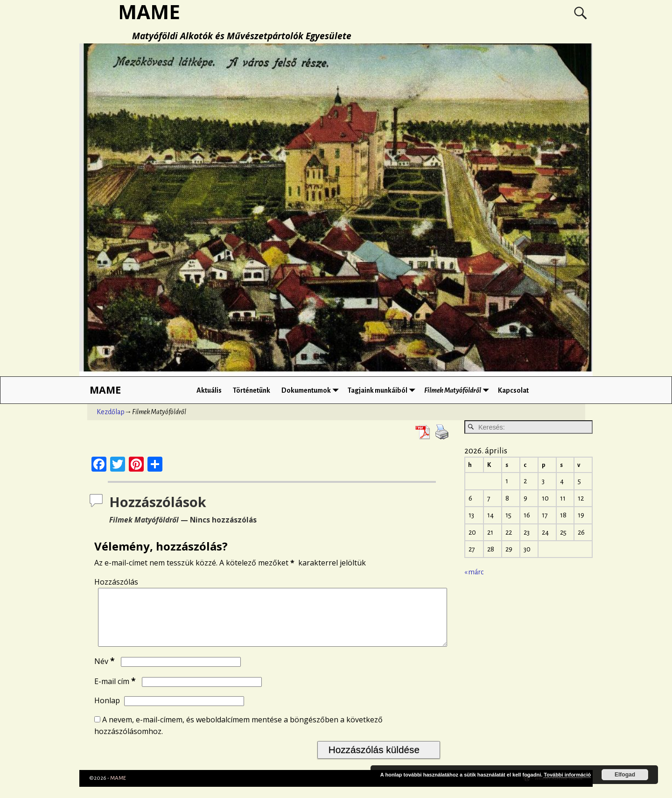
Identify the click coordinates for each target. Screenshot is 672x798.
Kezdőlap (111, 412)
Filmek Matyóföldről (458, 390)
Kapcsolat (513, 390)
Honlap (107, 712)
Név (105, 672)
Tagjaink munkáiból (383, 390)
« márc (474, 572)
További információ (567, 775)
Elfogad (625, 775)
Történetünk (252, 390)
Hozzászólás (116, 582)
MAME (105, 390)
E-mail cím (116, 692)
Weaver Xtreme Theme (559, 789)
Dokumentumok (312, 390)
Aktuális (209, 390)
